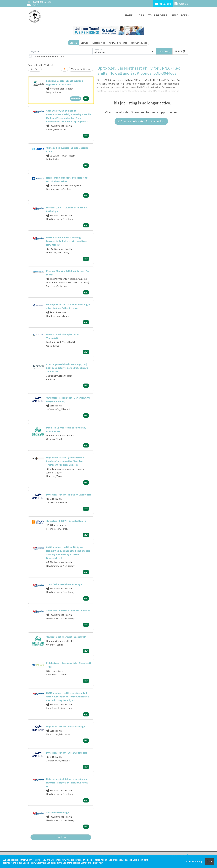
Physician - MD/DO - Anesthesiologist (66, 726)
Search (73, 43)
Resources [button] (179, 15)
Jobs (140, 15)
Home (129, 15)
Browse (84, 43)
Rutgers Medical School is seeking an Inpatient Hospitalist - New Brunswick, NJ (67, 783)
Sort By (34, 69)
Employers (181, 4)
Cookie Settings (195, 862)
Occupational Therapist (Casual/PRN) (67, 637)
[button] (180, 51)
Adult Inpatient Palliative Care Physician (68, 611)
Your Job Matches (118, 43)
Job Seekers (163, 4)
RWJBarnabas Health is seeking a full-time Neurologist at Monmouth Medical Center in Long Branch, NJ (68, 697)
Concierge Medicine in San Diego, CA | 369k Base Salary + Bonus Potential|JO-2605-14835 (68, 368)
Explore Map (99, 43)
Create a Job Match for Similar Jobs (141, 121)
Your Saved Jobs (139, 43)
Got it (210, 862)
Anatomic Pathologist (58, 812)
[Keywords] (61, 51)
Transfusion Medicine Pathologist (65, 584)
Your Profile (158, 15)
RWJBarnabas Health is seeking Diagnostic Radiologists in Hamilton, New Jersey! (67, 241)
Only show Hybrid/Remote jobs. (49, 56)
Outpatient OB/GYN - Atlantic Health (66, 521)
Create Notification (81, 69)
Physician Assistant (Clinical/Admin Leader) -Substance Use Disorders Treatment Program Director (65, 461)
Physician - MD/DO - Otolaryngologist (67, 753)
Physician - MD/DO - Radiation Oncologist (69, 495)
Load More (61, 837)
